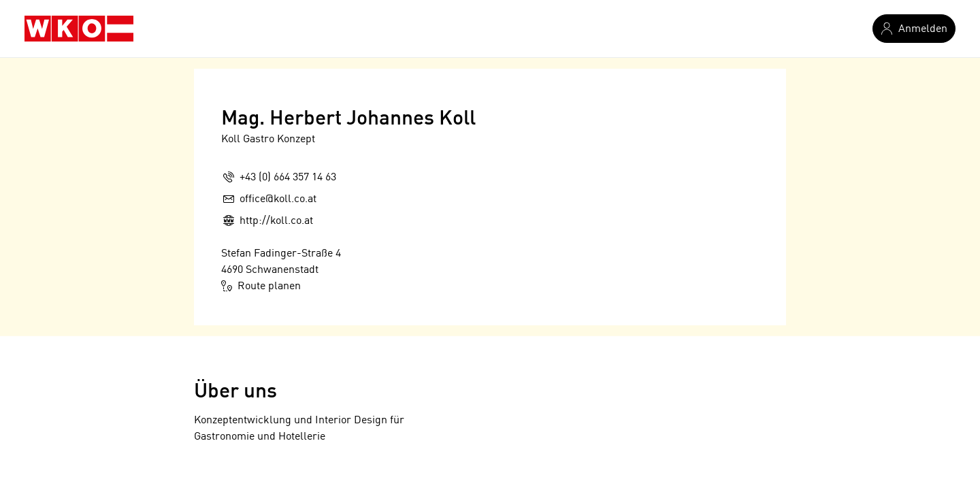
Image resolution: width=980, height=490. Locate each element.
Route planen (261, 286)
